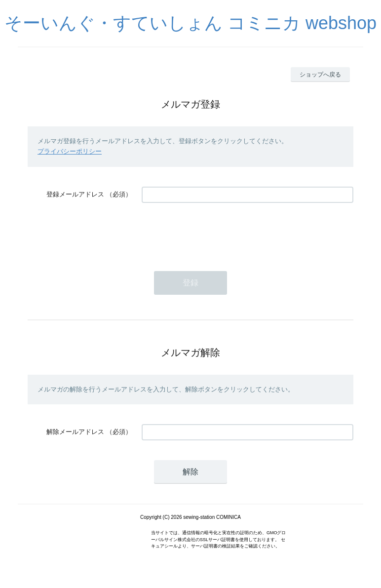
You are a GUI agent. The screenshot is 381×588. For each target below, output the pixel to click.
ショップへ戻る (320, 75)
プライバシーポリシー (70, 151)
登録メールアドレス (75, 194)
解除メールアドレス (75, 432)
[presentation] (217, 232)
